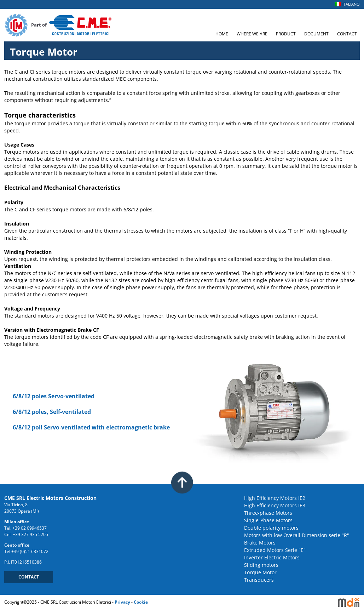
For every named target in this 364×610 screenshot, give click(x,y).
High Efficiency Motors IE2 (275, 498)
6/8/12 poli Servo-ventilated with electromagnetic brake (91, 427)
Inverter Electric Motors (272, 557)
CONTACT (347, 34)
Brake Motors (260, 543)
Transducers (259, 580)
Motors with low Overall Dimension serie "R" (297, 535)
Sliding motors (261, 565)
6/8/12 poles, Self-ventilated (52, 412)
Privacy (122, 602)
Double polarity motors (271, 528)
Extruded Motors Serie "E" (275, 550)
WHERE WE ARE (252, 34)
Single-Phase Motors (268, 520)
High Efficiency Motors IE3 (275, 505)
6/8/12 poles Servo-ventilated (54, 396)
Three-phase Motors (268, 513)
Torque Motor (260, 572)
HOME (222, 34)
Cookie (141, 602)
